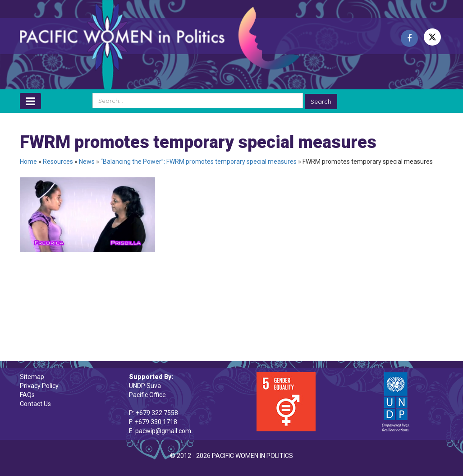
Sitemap (32, 377)
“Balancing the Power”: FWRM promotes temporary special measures (199, 162)
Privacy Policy (39, 386)
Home (28, 162)
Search (321, 102)
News (87, 162)
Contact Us (35, 404)
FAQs (27, 395)
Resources (58, 162)
